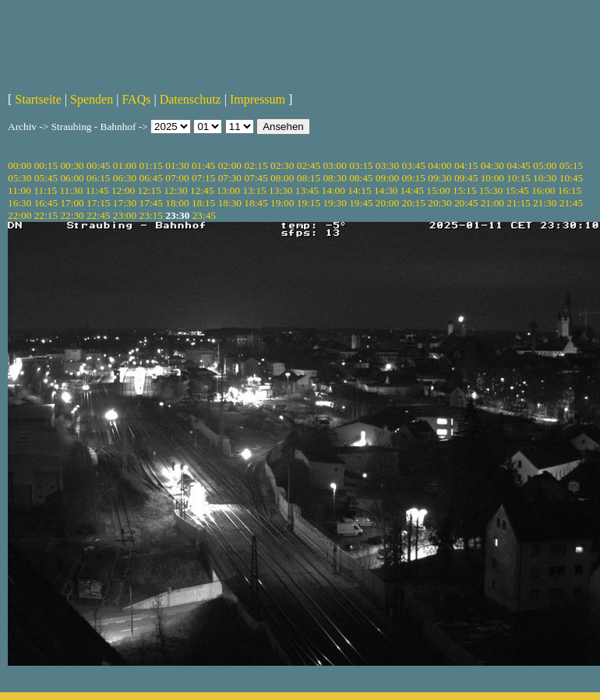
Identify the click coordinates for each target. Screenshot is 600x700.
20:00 (387, 203)
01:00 (125, 165)
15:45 (517, 190)
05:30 (19, 178)
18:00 (177, 203)
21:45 (571, 203)
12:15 (150, 190)
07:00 (177, 178)
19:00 (282, 203)
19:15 (309, 203)
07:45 (256, 178)
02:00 (230, 165)
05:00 (545, 165)
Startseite (38, 99)
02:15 (256, 165)
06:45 (151, 178)
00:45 (98, 165)
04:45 (518, 165)
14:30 (386, 190)
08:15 (309, 178)
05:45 (46, 178)
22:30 (72, 215)
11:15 (45, 190)
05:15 (571, 165)
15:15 (464, 190)
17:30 (125, 203)
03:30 (387, 165)
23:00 (125, 215)
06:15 (98, 178)
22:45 (98, 215)
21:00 (492, 203)
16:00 (543, 190)
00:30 (72, 165)
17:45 (151, 203)
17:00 (72, 203)
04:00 (439, 165)
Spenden (92, 99)
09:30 (439, 178)
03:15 (361, 165)
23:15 (151, 215)
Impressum (258, 99)
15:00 (438, 190)
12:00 (123, 190)
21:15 (518, 203)
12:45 (202, 190)
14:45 (412, 190)
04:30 (492, 165)
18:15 (203, 203)
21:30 (545, 203)
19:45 (361, 203)
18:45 (256, 203)
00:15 (46, 165)
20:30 (439, 203)
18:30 (230, 203)
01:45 (203, 165)
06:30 (125, 178)
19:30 (334, 203)
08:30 (334, 178)
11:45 (97, 190)
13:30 (281, 190)
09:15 (414, 178)
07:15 (203, 178)
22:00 (19, 215)
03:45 (414, 165)
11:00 (19, 190)
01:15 (151, 165)
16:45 (46, 203)
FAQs (136, 99)
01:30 (177, 165)
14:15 (359, 190)
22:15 (46, 215)
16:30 (19, 203)
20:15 (414, 203)
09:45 (466, 178)
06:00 (72, 178)
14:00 (334, 190)
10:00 (492, 178)
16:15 (570, 190)
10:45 (571, 178)
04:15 (466, 165)
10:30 (545, 178)
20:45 (466, 203)
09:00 (387, 178)
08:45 (361, 178)
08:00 (282, 178)
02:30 (282, 165)
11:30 (71, 190)
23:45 (204, 215)
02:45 (309, 165)
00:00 (19, 165)
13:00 (228, 190)
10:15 (518, 178)
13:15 (254, 190)
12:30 (175, 190)
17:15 (98, 203)
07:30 (230, 178)
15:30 (491, 190)
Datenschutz (191, 99)
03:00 (334, 165)
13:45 (307, 190)
